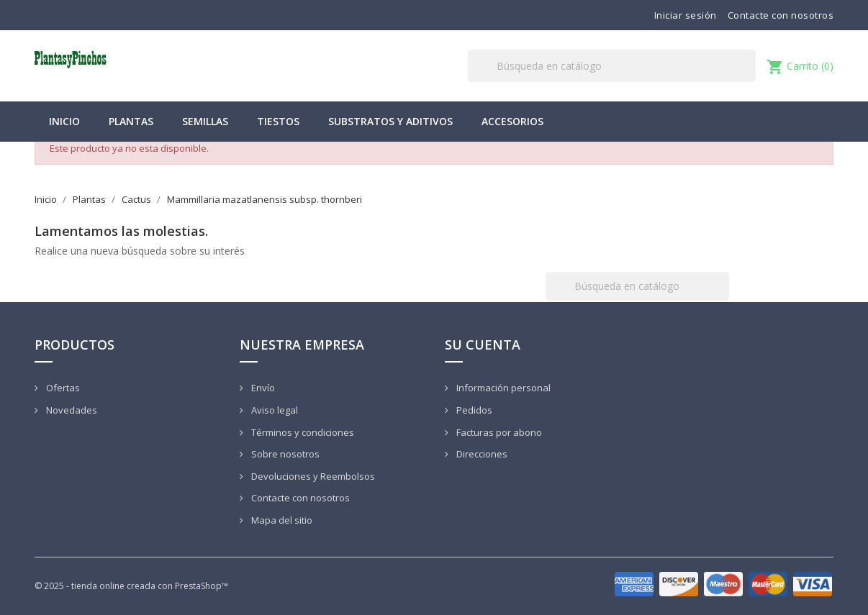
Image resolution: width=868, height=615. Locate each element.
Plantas (131, 121)
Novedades (71, 410)
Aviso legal (273, 410)
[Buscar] (612, 66)
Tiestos (278, 121)
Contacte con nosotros (781, 15)
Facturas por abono (498, 432)
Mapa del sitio (281, 520)
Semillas (205, 121)
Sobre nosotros (284, 454)
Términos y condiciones (302, 432)
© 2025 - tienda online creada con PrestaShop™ (131, 586)
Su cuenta (483, 345)
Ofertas (62, 388)
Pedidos (473, 410)
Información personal (502, 388)
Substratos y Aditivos (390, 121)
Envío (262, 388)
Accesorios (512, 121)
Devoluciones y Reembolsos (312, 476)
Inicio (64, 121)
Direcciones (481, 454)
